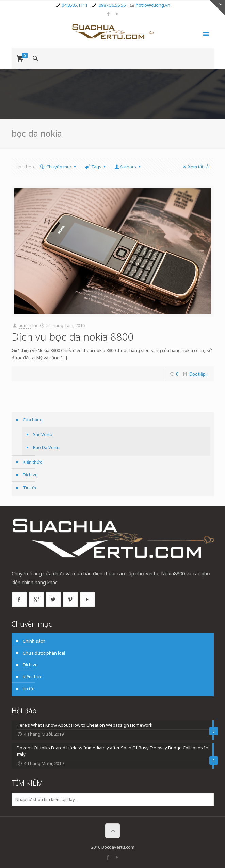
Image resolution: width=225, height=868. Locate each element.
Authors (128, 167)
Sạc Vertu (43, 434)
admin (25, 325)
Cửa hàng (33, 420)
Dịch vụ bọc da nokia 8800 (73, 337)
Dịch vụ (30, 475)
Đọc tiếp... (199, 374)
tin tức (29, 689)
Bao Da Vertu (46, 447)
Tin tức (30, 488)
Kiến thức (32, 462)
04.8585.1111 (75, 5)
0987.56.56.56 (112, 5)
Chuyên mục (59, 167)
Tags (96, 167)
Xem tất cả (195, 167)
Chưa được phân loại (44, 653)
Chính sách (34, 641)
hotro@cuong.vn (153, 5)
